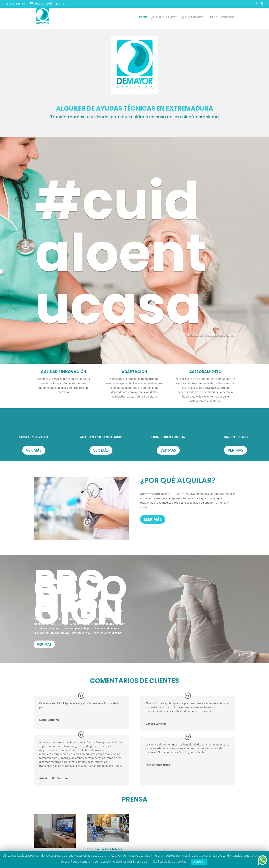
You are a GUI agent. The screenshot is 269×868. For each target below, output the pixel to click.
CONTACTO (228, 17)
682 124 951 (18, 3)
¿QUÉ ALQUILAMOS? (164, 17)
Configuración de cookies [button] (169, 861)
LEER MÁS (153, 519)
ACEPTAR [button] (199, 862)
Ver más (34, 450)
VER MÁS (44, 644)
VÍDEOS (212, 17)
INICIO (143, 17)
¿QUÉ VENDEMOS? (192, 17)
